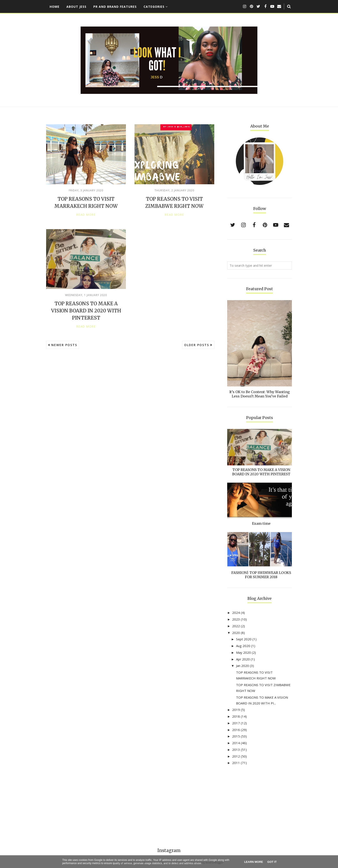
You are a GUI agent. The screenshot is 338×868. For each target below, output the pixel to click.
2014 (236, 743)
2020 (236, 633)
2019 (236, 710)
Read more (86, 215)
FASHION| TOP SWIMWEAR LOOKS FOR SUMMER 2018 (261, 575)
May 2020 (243, 652)
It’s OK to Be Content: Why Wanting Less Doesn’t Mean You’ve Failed (260, 394)
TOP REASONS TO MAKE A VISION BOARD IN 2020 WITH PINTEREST (86, 311)
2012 (236, 756)
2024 (236, 613)
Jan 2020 (243, 666)
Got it (272, 862)
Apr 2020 (243, 659)
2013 (236, 750)
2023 (236, 619)
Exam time (261, 523)
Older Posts (197, 345)
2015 (236, 736)
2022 (236, 626)
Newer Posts (64, 345)
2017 (236, 723)
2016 (236, 730)
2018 (236, 716)
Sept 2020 (244, 639)
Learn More (254, 862)
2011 (236, 763)
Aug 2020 (243, 646)
